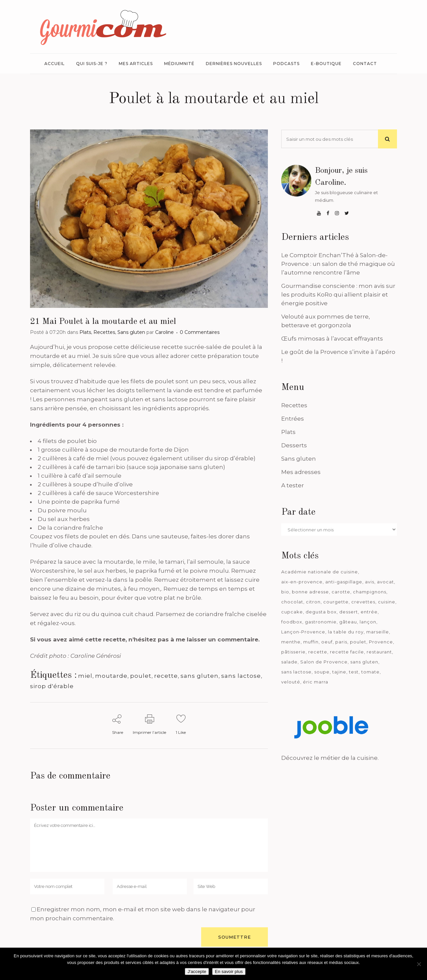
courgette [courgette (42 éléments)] (336, 602)
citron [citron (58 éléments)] (313, 602)
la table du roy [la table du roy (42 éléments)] (346, 632)
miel (85, 676)
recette (166, 676)
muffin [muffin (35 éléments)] (311, 642)
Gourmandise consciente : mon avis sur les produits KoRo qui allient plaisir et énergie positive (338, 295)
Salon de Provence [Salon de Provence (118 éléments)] (324, 662)
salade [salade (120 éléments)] (289, 662)
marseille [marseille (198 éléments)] (378, 632)
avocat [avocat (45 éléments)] (385, 582)
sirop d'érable (52, 686)
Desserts (294, 445)
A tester (293, 485)
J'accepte (197, 971)
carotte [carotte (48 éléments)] (341, 592)
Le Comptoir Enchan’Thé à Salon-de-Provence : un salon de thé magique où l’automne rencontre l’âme (338, 264)
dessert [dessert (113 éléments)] (349, 612)
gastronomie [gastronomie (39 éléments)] (321, 622)
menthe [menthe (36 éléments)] (291, 642)
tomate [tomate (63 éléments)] (370, 672)
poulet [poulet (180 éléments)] (358, 642)
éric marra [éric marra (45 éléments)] (316, 682)
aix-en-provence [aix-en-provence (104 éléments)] (302, 582)
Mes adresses (301, 472)
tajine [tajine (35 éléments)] (339, 672)
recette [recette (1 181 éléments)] (318, 652)
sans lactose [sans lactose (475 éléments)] (296, 672)
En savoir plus (229, 971)
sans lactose (241, 676)
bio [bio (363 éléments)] (285, 592)
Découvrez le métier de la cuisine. (330, 758)
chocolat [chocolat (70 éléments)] (292, 602)
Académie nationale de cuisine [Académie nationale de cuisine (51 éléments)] (320, 572)
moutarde (111, 676)
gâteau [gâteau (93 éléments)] (348, 622)
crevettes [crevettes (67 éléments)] (363, 602)
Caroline (164, 332)
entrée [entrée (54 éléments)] (369, 612)
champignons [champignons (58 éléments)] (370, 592)
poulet (141, 676)
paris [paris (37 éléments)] (341, 642)
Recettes (104, 332)
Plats (85, 332)
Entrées (293, 419)
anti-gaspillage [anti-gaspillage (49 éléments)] (344, 582)
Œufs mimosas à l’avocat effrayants (332, 339)
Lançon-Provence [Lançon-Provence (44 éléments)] (303, 632)
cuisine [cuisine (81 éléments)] (387, 602)
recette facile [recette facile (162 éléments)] (347, 652)
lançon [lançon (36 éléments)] (368, 622)
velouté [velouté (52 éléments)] (291, 682)
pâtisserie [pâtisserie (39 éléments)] (293, 652)
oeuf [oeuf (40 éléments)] (327, 642)
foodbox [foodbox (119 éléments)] (292, 622)
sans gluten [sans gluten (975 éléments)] (364, 662)
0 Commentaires (200, 332)
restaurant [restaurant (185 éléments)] (379, 652)
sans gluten (199, 676)
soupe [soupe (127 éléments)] (322, 672)
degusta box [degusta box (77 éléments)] (321, 612)
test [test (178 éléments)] (354, 672)
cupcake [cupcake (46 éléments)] (292, 612)
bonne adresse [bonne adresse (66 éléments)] (310, 592)
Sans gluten (131, 332)
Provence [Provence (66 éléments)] (381, 642)
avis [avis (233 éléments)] (370, 582)
